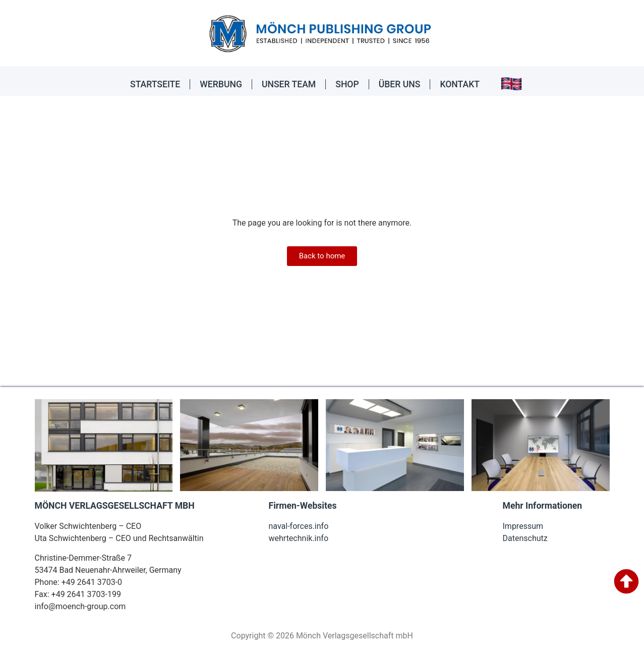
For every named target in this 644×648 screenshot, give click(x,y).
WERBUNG (221, 84)
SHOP (347, 84)
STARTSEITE (155, 84)
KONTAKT (460, 84)
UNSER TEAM (289, 84)
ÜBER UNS (400, 84)
